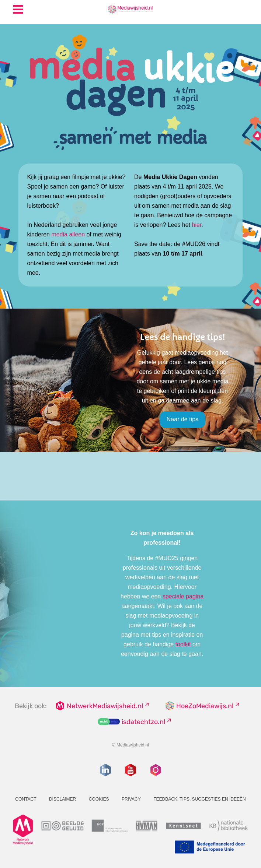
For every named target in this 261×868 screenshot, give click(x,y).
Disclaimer (62, 799)
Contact (26, 799)
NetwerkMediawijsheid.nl (105, 706)
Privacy (131, 799)
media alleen (68, 234)
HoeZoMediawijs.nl (205, 706)
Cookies (99, 799)
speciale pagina (183, 596)
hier (197, 225)
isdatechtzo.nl (143, 722)
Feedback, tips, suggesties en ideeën (200, 799)
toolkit (183, 644)
